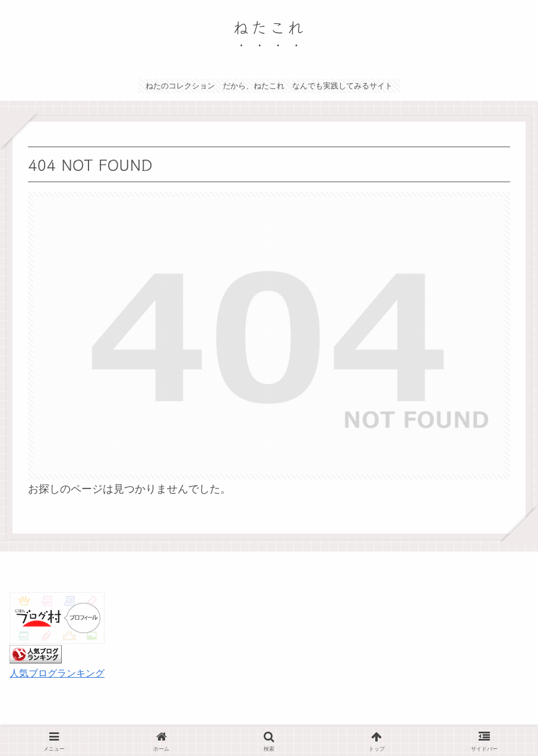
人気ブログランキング (57, 673)
